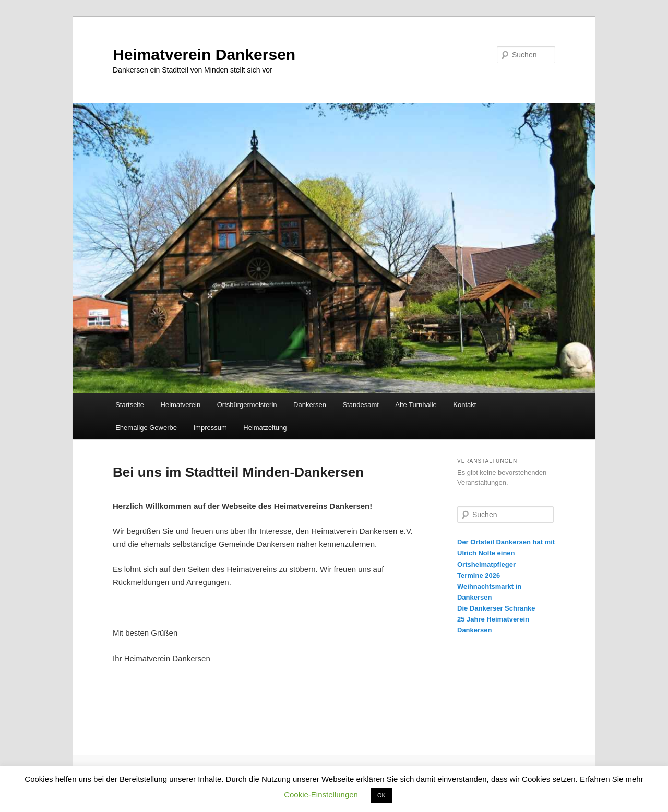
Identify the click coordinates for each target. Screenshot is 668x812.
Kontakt (464, 405)
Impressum (210, 428)
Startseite (130, 405)
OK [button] (381, 795)
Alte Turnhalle (416, 405)
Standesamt (360, 405)
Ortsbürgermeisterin (247, 405)
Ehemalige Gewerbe (146, 428)
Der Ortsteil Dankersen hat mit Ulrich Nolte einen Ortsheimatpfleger (506, 553)
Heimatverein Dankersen (204, 55)
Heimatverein (181, 405)
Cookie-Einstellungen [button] (321, 795)
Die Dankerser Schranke (496, 608)
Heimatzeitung (265, 428)
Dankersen (310, 405)
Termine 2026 (479, 575)
